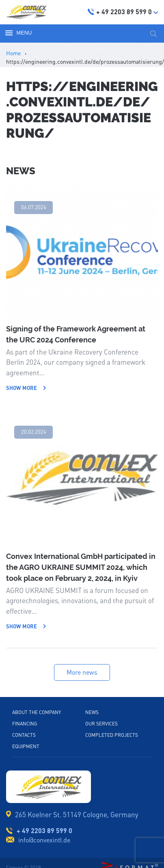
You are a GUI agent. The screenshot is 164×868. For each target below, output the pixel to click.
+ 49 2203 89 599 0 (44, 831)
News (92, 712)
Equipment (26, 747)
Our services (101, 724)
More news (82, 672)
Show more (26, 388)
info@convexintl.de (44, 840)
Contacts (24, 735)
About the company (37, 712)
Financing (25, 724)
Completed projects (112, 735)
